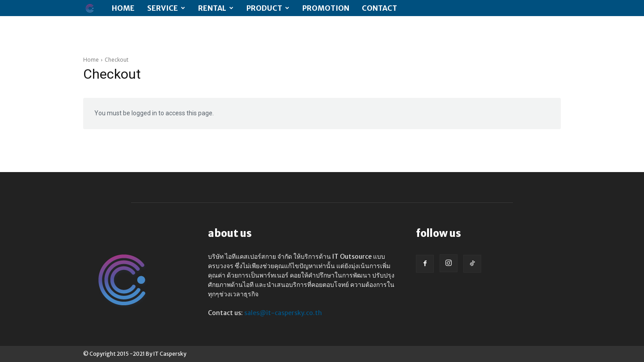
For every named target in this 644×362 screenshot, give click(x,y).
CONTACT (379, 8)
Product (268, 8)
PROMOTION (326, 8)
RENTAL (216, 8)
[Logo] (94, 8)
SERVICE (166, 8)
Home (123, 8)
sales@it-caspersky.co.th (283, 313)
